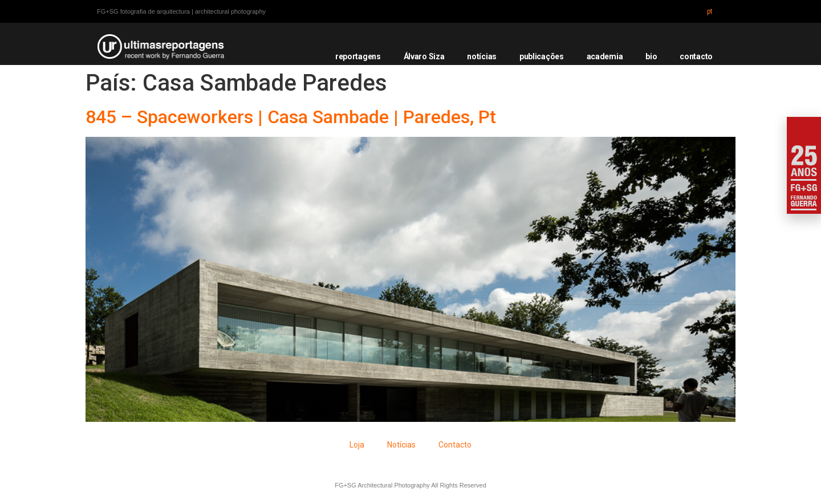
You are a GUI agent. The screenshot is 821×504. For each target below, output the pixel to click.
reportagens (358, 56)
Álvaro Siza (424, 56)
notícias (482, 56)
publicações (542, 56)
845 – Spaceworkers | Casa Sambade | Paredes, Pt (291, 117)
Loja (357, 445)
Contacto (455, 445)
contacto (696, 56)
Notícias (401, 445)
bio (651, 56)
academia (605, 56)
